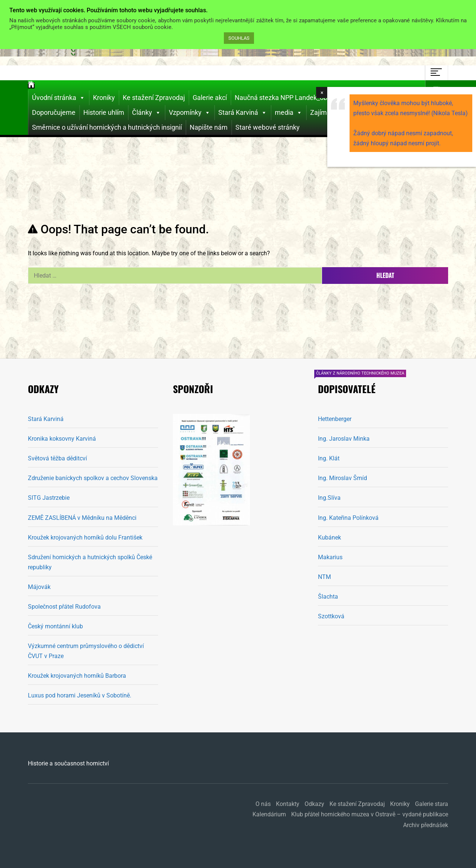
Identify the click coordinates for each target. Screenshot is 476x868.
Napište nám (209, 127)
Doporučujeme (54, 112)
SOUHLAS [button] (239, 38)
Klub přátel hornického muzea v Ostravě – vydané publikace (370, 814)
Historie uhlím (104, 112)
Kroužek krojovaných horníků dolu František (85, 537)
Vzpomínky (190, 113)
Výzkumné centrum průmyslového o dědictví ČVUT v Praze (86, 651)
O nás (263, 804)
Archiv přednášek (426, 825)
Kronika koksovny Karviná (62, 439)
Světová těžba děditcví (57, 458)
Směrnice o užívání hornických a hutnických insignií (107, 127)
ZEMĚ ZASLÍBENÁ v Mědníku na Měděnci (82, 518)
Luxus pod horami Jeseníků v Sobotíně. (80, 695)
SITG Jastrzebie (49, 498)
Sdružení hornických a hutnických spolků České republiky (90, 562)
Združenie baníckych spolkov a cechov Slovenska (93, 478)
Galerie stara (432, 804)
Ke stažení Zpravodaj (154, 98)
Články (147, 113)
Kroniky (104, 98)
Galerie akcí (210, 98)
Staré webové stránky (268, 127)
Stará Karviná (243, 113)
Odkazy (314, 804)
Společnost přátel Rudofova (64, 607)
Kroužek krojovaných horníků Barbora (77, 676)
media (289, 113)
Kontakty (288, 804)
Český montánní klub (55, 626)
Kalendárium (269, 814)
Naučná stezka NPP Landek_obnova (288, 98)
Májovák (39, 587)
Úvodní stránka (59, 98)
